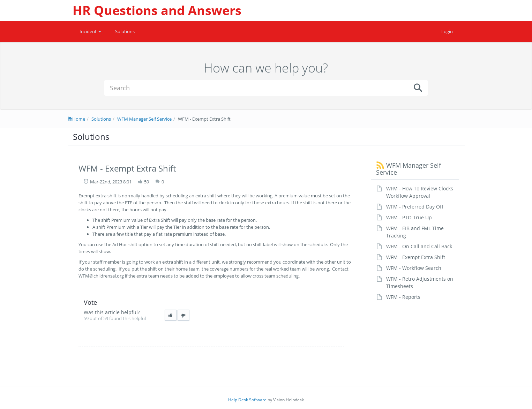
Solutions (125, 31)
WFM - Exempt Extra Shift (416, 257)
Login (447, 31)
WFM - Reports (403, 297)
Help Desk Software (247, 400)
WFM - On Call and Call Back (419, 246)
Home (76, 119)
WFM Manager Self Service (144, 119)
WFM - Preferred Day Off (415, 207)
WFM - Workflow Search (414, 268)
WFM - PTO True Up (409, 217)
